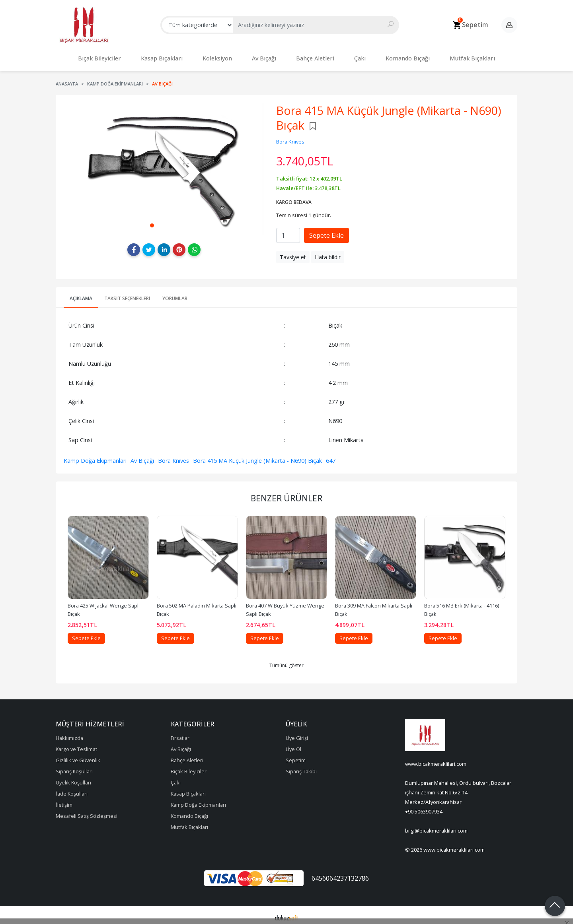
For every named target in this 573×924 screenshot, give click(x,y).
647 (331, 457)
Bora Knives (173, 457)
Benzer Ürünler (286, 494)
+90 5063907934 (424, 808)
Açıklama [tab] (81, 294)
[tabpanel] (164, 165)
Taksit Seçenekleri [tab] (127, 294)
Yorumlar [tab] (175, 294)
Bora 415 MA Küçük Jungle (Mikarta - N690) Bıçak (257, 457)
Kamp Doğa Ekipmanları (95, 457)
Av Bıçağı (142, 457)
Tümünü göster (286, 661)
